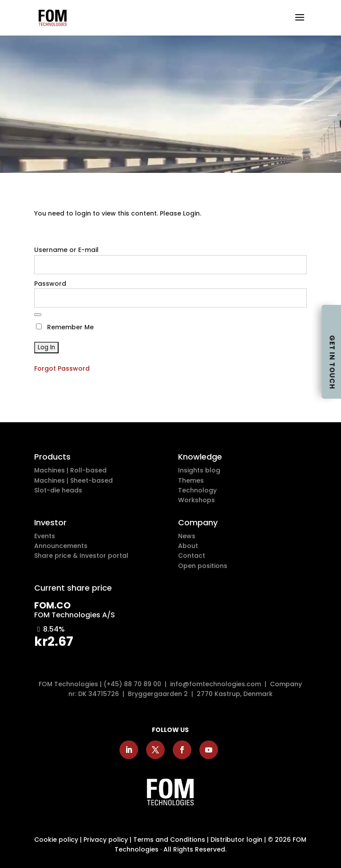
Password (50, 284)
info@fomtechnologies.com (217, 684)
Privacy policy (106, 840)
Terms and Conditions (169, 840)
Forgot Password (62, 368)
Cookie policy (56, 840)
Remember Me (65, 327)
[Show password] (38, 315)
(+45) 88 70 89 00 (132, 684)
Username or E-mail (66, 250)
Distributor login (236, 840)
